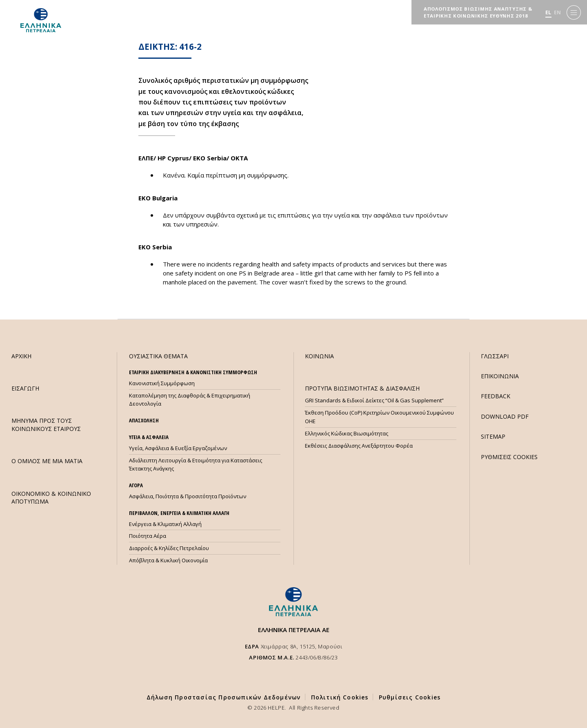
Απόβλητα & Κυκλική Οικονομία (168, 560)
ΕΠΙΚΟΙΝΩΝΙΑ (500, 376)
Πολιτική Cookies (340, 697)
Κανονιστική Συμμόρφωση (162, 383)
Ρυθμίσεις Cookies (410, 697)
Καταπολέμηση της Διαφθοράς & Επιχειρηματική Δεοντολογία (190, 400)
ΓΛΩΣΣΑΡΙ (495, 356)
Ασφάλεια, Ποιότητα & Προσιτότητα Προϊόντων (188, 496)
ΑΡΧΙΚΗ (21, 356)
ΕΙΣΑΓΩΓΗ (25, 388)
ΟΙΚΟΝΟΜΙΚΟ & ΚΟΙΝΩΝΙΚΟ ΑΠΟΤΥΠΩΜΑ (51, 497)
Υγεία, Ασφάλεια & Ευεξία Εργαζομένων (178, 448)
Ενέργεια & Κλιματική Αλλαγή (165, 524)
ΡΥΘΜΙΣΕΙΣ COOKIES (509, 457)
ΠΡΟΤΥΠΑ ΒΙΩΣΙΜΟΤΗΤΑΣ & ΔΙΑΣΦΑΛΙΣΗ (362, 388)
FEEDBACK (496, 396)
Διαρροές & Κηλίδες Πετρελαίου (169, 548)
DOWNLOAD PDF (505, 416)
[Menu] (574, 12)
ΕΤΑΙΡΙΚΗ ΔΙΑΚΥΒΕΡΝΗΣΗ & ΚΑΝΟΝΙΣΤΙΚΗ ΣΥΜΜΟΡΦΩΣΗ (193, 372)
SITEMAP (493, 436)
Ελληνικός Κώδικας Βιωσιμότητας (347, 433)
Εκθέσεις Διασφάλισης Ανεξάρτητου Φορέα (359, 446)
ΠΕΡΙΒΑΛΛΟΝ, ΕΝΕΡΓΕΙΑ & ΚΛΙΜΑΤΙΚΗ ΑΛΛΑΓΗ (179, 513)
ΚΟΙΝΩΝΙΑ (319, 356)
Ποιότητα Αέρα (148, 536)
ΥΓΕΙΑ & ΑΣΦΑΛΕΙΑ (149, 437)
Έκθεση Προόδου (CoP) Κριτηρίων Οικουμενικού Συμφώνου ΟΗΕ (379, 417)
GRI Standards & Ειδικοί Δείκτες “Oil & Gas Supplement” (374, 400)
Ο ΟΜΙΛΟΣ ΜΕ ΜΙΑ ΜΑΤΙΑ (47, 461)
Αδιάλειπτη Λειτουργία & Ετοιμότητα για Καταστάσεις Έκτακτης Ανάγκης (196, 465)
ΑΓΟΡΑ (136, 485)
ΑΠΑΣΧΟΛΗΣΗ (144, 420)
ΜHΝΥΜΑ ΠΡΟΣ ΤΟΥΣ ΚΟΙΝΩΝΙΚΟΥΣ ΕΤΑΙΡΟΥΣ (46, 424)
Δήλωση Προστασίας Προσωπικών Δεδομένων (224, 697)
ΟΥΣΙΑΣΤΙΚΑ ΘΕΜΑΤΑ (158, 356)
